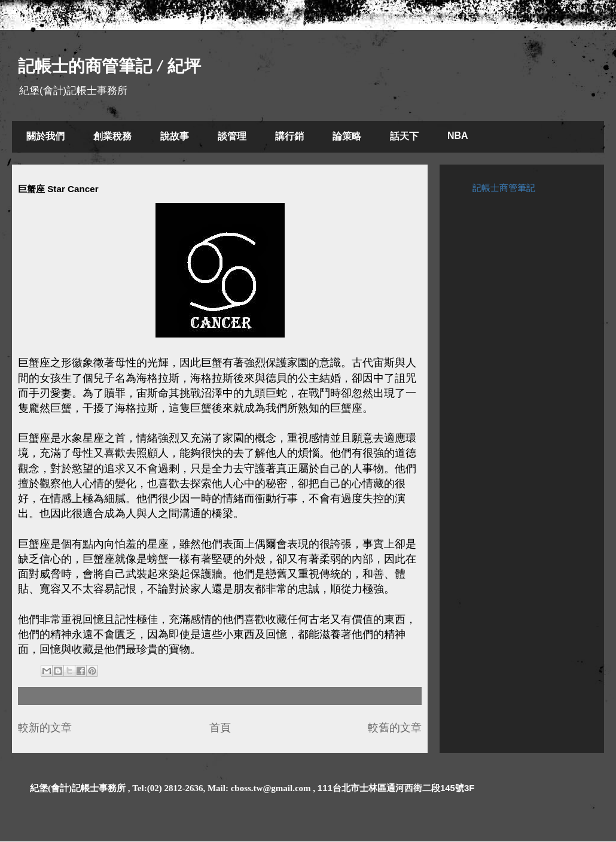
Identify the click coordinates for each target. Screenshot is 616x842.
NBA (458, 136)
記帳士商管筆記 (504, 188)
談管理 (232, 136)
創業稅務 (112, 136)
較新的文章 (45, 728)
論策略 (347, 136)
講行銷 (289, 136)
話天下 (404, 136)
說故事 (175, 136)
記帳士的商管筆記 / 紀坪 (109, 66)
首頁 (220, 728)
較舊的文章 (395, 728)
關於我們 (45, 136)
